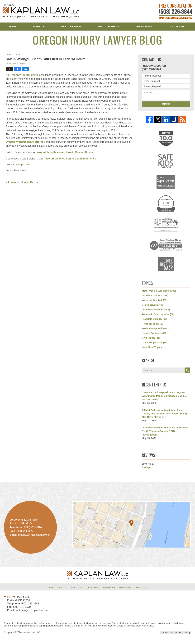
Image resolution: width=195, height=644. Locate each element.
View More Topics (152, 347)
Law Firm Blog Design (176, 633)
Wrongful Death (23, 165)
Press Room (144, 26)
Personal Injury (153, 324)
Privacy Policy (77, 587)
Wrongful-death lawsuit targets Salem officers (65, 152)
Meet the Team (71, 26)
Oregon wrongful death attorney (25, 142)
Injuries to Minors (155, 295)
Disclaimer (94, 587)
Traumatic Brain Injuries (158, 314)
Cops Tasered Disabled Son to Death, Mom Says (66, 159)
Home (13, 26)
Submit (166, 104)
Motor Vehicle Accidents (159, 291)
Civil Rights (151, 338)
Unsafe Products (154, 333)
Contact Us (177, 26)
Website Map (125, 587)
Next (34, 182)
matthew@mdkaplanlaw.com (32, 610)
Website (39, 26)
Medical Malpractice (156, 328)
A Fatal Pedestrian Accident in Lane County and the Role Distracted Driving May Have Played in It (164, 414)
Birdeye (146, 467)
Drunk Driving (152, 305)
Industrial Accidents (156, 310)
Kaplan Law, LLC (31, 632)
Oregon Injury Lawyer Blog (41, 11)
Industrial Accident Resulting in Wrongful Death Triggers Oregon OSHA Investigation (166, 431)
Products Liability (155, 319)
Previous (12, 182)
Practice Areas (108, 26)
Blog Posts (141, 587)
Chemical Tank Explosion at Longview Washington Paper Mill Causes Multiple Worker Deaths (164, 396)
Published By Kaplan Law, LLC (176, 12)
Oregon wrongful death (24, 75)
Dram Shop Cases (155, 342)
